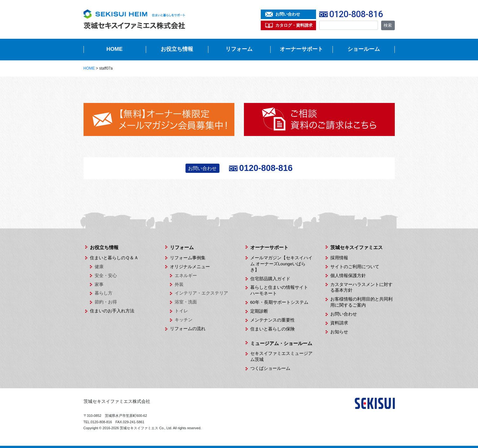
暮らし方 (104, 293)
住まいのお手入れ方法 (112, 311)
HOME (114, 49)
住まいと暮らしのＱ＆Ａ (114, 258)
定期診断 (259, 311)
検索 (388, 25)
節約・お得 (106, 302)
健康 (99, 267)
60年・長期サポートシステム (279, 302)
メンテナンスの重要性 (273, 320)
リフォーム (239, 49)
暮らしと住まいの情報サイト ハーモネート (281, 290)
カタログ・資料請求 (294, 25)
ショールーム (364, 49)
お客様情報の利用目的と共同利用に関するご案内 (361, 302)
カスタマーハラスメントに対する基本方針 (361, 288)
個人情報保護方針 (348, 276)
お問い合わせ (288, 14)
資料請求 (339, 323)
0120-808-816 (356, 14)
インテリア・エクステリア (201, 293)
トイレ (181, 311)
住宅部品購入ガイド (270, 279)
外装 (179, 285)
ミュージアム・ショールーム (281, 343)
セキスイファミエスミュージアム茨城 (281, 356)
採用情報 (339, 258)
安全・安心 (106, 276)
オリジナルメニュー (190, 267)
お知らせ (339, 332)
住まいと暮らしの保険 (273, 329)
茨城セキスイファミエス (357, 247)
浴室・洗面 (186, 302)
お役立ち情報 (177, 49)
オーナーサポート (301, 49)
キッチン (184, 320)
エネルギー (186, 276)
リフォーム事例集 (188, 258)
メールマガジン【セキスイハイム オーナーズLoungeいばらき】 (281, 264)
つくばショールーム (270, 368)
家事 (99, 285)
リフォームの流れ (188, 329)
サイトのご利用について (355, 267)
